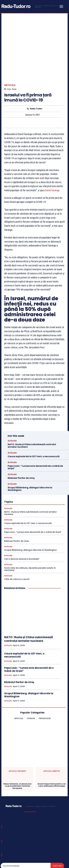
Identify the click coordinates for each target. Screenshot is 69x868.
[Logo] (30, 6)
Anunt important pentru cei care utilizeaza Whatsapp (52, 763)
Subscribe (57, 844)
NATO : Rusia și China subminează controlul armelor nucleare (32, 423)
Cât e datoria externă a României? (22, 537)
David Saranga (52, 168)
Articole (10, 63)
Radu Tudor (36, 87)
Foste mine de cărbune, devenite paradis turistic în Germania (30, 547)
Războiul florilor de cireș (21, 456)
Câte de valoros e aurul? (17, 557)
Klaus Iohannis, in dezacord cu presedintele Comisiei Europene (17, 764)
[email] (26, 844)
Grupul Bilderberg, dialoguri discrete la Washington (30, 467)
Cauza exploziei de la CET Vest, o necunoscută (34, 434)
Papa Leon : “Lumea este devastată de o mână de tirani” (35, 445)
